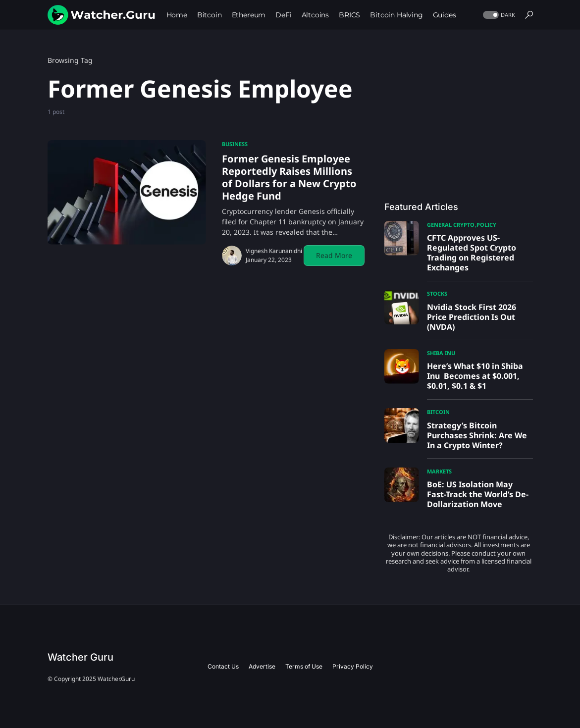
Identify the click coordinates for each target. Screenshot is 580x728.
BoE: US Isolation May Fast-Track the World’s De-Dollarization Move (478, 494)
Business (235, 144)
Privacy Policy (353, 666)
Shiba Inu (441, 353)
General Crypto (451, 225)
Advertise (262, 666)
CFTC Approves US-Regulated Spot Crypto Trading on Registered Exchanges (472, 253)
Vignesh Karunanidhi (274, 251)
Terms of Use (304, 666)
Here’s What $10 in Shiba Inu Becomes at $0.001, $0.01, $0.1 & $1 (475, 376)
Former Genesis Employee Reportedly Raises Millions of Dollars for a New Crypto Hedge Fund (289, 177)
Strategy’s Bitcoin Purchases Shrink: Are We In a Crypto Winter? (477, 435)
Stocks (437, 293)
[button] (498, 15)
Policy (486, 225)
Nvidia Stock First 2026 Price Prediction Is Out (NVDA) (472, 317)
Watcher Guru (80, 657)
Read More (334, 255)
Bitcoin (438, 412)
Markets (439, 471)
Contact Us (223, 666)
